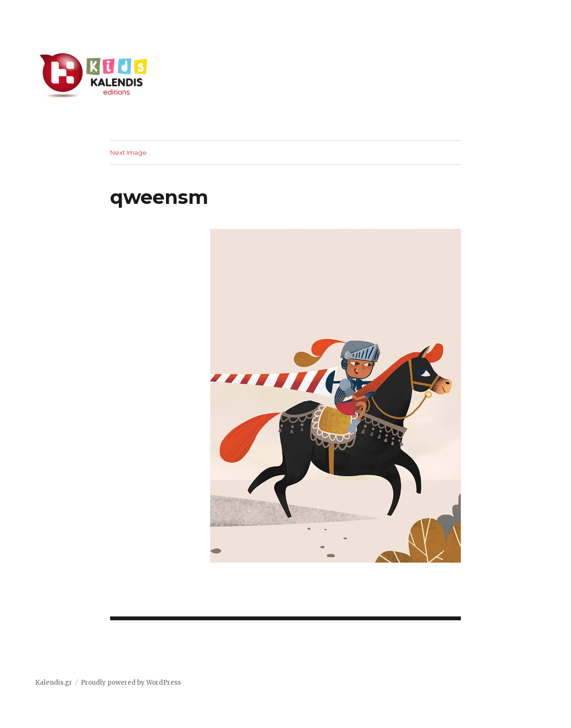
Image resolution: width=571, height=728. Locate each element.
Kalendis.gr (54, 683)
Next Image (128, 152)
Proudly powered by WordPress (131, 683)
